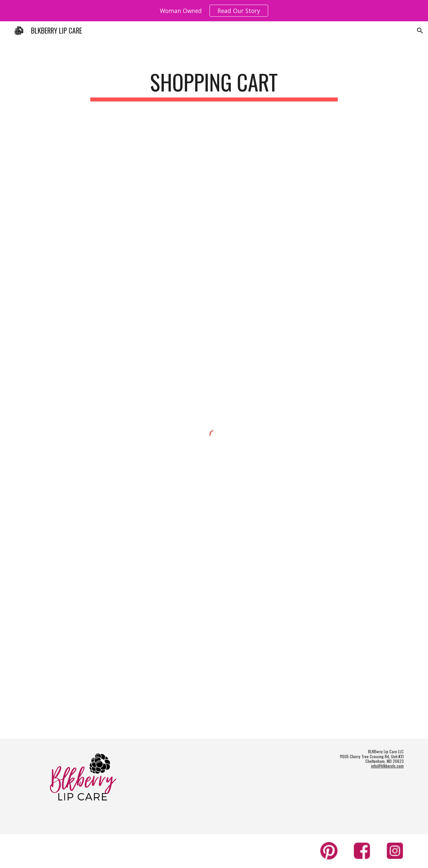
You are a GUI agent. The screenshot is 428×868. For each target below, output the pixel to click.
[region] (214, 11)
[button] (420, 31)
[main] (214, 85)
